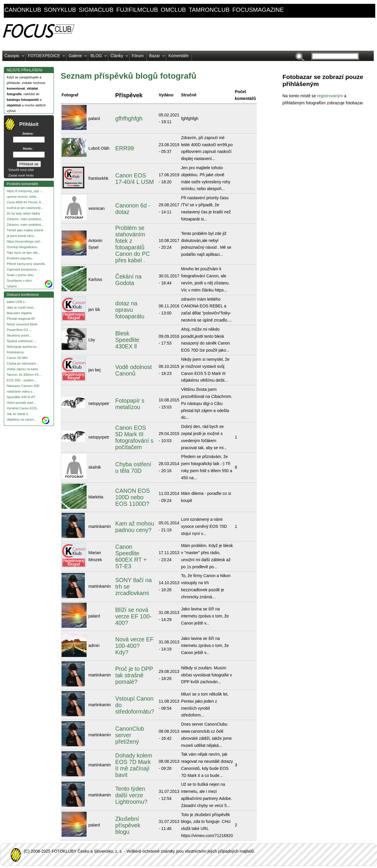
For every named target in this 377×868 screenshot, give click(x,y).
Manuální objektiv (19, 313)
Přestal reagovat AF (21, 319)
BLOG (98, 57)
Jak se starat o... (19, 414)
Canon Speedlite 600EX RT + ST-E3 (131, 556)
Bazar (156, 57)
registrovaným (330, 96)
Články (118, 57)
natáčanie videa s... (21, 391)
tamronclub (209, 10)
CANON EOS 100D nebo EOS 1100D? (133, 497)
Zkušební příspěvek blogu (128, 825)
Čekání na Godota (128, 280)
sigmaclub (96, 10)
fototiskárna (15, 352)
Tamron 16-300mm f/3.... (24, 375)
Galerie (77, 57)
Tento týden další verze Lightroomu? (131, 795)
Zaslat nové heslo (21, 175)
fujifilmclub (137, 10)
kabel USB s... (17, 302)
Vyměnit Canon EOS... (23, 408)
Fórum (138, 56)
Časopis (13, 57)
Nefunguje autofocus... (23, 347)
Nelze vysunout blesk (22, 324)
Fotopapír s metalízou (130, 404)
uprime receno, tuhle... (23, 197)
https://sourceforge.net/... (25, 241)
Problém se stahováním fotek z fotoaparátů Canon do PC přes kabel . (133, 244)
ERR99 (124, 148)
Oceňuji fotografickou (22, 247)
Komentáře (178, 56)
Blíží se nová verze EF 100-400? (133, 616)
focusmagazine (258, 10)
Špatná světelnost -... (22, 341)
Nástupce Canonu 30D (23, 386)
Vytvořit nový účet (21, 170)
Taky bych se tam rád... (23, 253)
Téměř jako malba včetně (25, 230)
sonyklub (60, 10)
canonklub (23, 10)
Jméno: (29, 134)
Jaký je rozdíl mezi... (22, 307)
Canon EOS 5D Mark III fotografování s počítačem (134, 437)
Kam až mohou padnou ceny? (135, 527)
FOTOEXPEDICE (46, 57)
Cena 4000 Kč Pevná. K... (25, 202)
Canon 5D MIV (17, 358)
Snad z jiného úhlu (20, 275)
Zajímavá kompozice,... (23, 269)
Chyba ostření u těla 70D (133, 467)
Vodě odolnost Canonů (133, 370)
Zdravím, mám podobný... (25, 219)
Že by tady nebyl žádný (23, 213)
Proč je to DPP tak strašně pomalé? (134, 675)
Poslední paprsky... (20, 258)
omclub (173, 10)
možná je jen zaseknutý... (25, 208)
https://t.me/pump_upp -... (25, 191)
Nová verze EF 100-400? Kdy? (134, 646)
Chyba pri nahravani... (23, 363)
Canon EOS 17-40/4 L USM (134, 179)
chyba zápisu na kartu (23, 369)
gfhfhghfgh (129, 118)
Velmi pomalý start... (21, 403)
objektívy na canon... (22, 419)
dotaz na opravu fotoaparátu (130, 310)
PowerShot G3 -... (20, 330)
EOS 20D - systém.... (22, 380)
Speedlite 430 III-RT (21, 397)
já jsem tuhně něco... (22, 236)
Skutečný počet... (19, 335)
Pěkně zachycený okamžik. (26, 264)
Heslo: (29, 149)
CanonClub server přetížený (130, 735)
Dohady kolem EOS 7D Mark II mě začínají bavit (134, 765)
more (49, 283)
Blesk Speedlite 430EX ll (127, 340)
